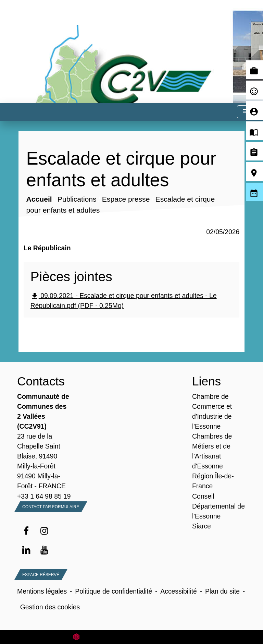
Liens (206, 381)
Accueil (39, 199)
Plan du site (222, 591)
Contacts (41, 381)
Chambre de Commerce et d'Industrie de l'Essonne (212, 411)
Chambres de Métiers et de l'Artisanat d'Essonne (212, 451)
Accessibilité (179, 591)
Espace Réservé (41, 575)
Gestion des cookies (50, 607)
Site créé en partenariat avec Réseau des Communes (132, 637)
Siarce (202, 526)
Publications (77, 199)
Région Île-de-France (213, 481)
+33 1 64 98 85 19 (44, 496)
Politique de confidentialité (114, 591)
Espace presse (126, 199)
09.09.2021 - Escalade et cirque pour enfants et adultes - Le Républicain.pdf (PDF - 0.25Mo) (124, 301)
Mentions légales (42, 591)
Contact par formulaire (51, 507)
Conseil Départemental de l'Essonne (218, 506)
